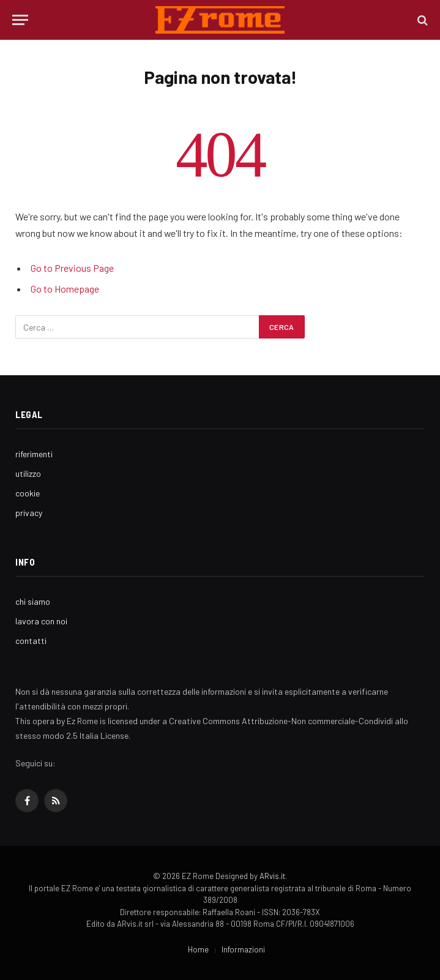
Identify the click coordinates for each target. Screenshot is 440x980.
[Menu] (20, 20)
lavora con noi (41, 621)
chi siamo (33, 601)
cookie (28, 493)
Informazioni (243, 949)
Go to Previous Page (72, 268)
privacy (29, 513)
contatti (31, 641)
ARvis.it (272, 876)
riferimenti (34, 454)
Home (198, 949)
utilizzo (28, 473)
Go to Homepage (65, 289)
